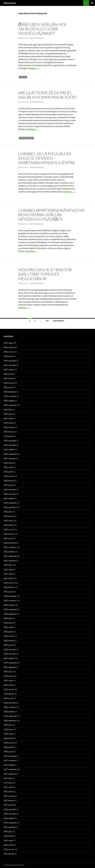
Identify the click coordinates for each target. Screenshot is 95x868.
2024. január (9, 436)
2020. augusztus (10, 614)
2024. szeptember (11, 405)
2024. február (9, 432)
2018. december (10, 703)
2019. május (8, 680)
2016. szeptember (11, 823)
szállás (23, 77)
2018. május (8, 734)
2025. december (10, 361)
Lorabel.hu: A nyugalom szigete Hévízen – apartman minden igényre (47, 158)
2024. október (9, 401)
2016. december (10, 809)
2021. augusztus (10, 561)
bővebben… (34, 68)
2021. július (8, 565)
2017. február (9, 800)
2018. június (8, 729)
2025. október (9, 370)
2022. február (9, 534)
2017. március (9, 796)
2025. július (8, 374)
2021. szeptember (11, 556)
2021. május (8, 574)
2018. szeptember (11, 716)
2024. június (8, 414)
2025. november (10, 365)
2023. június (8, 463)
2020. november (10, 601)
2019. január (9, 698)
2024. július (8, 410)
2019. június (8, 676)
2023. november (10, 445)
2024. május (8, 418)
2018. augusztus (10, 720)
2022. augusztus (10, 507)
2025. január (9, 387)
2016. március (9, 849)
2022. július (8, 512)
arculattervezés (27, 138)
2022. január (9, 538)
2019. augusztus (10, 667)
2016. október (9, 818)
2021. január (9, 592)
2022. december (10, 489)
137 (47, 321)
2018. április (8, 738)
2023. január (9, 485)
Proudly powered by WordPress (14, 865)
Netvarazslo (10, 3)
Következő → (59, 321)
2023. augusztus (10, 458)
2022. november (10, 494)
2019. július (8, 672)
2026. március (9, 352)
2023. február (9, 481)
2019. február (9, 694)
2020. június (8, 623)
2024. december (10, 392)
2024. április (8, 423)
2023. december (10, 441)
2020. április (8, 632)
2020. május (8, 627)
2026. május (8, 343)
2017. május (8, 787)
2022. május (8, 521)
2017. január (9, 805)
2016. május (8, 840)
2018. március (9, 743)
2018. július (8, 725)
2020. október (9, 605)
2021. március (9, 583)
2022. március (9, 529)
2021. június (8, 569)
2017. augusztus (10, 774)
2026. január (9, 356)
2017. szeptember (11, 769)
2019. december (10, 649)
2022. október (9, 498)
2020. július (8, 618)
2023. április (8, 472)
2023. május (8, 467)
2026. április (8, 347)
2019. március (9, 689)
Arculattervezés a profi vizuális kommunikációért (47, 95)
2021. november (10, 547)
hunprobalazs (38, 38)
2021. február (9, 587)
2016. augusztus (10, 827)
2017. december (10, 756)
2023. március (9, 476)
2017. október (9, 765)
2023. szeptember (11, 454)
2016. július (8, 832)
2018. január (9, 752)
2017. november (10, 760)
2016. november (10, 814)
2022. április (8, 525)
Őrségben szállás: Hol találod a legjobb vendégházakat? (43, 29)
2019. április (8, 685)
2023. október (9, 449)
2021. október (9, 552)
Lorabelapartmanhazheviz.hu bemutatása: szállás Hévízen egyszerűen (51, 215)
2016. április (8, 845)
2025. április (8, 378)
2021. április (8, 578)
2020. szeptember (11, 609)
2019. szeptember (11, 663)
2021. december (10, 543)
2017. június (8, 783)
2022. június (8, 516)
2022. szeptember (11, 503)
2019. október (9, 658)
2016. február (9, 854)
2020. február (9, 641)
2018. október (9, 712)
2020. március (9, 636)
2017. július (8, 778)
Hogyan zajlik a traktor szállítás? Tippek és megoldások (45, 274)
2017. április (8, 792)
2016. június (8, 836)
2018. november (10, 707)
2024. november (10, 396)
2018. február (9, 747)
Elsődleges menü (92, 3)
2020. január (9, 645)
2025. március (9, 383)
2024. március (9, 427)
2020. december (10, 596)
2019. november (10, 654)
